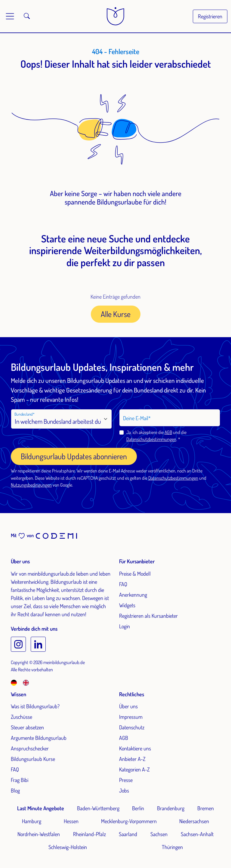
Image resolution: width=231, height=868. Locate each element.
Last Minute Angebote (41, 808)
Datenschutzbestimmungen (151, 439)
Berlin (138, 808)
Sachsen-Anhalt (197, 834)
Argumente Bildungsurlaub (39, 738)
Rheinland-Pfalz (89, 834)
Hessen (71, 821)
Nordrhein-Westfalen (39, 834)
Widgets (127, 605)
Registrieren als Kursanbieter (148, 616)
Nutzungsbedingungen (31, 485)
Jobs (124, 790)
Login (125, 626)
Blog (15, 790)
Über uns (128, 706)
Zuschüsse (22, 717)
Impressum (131, 717)
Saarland (128, 834)
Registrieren (210, 16)
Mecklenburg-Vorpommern (129, 821)
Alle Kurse (116, 314)
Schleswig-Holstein (68, 847)
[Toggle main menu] (10, 16)
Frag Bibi (20, 780)
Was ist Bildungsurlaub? (35, 706)
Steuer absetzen (27, 727)
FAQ (123, 584)
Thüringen (172, 847)
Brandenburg (171, 808)
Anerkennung (133, 595)
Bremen (206, 808)
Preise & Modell (135, 574)
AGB (168, 432)
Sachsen (159, 834)
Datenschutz (132, 727)
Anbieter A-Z (132, 759)
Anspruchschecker (30, 748)
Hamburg (32, 821)
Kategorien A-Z (134, 769)
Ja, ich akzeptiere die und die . (156, 436)
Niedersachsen (194, 821)
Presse (126, 780)
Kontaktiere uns (135, 748)
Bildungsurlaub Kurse (33, 759)
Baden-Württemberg (98, 808)
